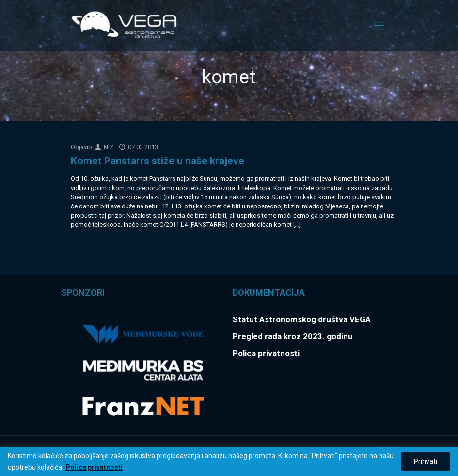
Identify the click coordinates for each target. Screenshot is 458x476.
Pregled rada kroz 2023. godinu (293, 336)
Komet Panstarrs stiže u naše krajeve (158, 161)
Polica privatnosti (94, 467)
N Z (109, 147)
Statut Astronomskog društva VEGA (302, 319)
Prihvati (426, 461)
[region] (229, 461)
